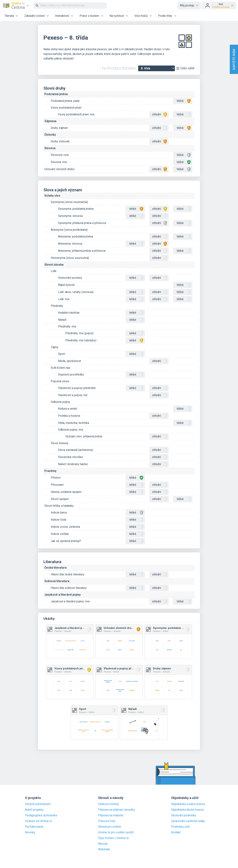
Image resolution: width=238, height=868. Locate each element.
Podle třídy (165, 16)
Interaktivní (62, 16)
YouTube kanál (34, 827)
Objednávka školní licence (187, 810)
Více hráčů (141, 16)
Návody (103, 844)
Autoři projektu (34, 810)
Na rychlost (117, 16)
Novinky (30, 832)
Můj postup (187, 5)
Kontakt (176, 832)
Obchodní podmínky (184, 815)
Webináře (104, 849)
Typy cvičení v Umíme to (113, 838)
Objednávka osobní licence (188, 804)
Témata (9, 16)
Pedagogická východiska (41, 815)
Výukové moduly (109, 804)
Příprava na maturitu (111, 815)
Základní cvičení (34, 16)
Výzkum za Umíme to (39, 821)
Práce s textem (89, 16)
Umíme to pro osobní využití (116, 832)
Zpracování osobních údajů (188, 821)
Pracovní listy (107, 821)
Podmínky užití (180, 827)
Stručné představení (38, 804)
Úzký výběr (188, 68)
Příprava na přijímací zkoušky (116, 810)
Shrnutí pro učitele (110, 827)
